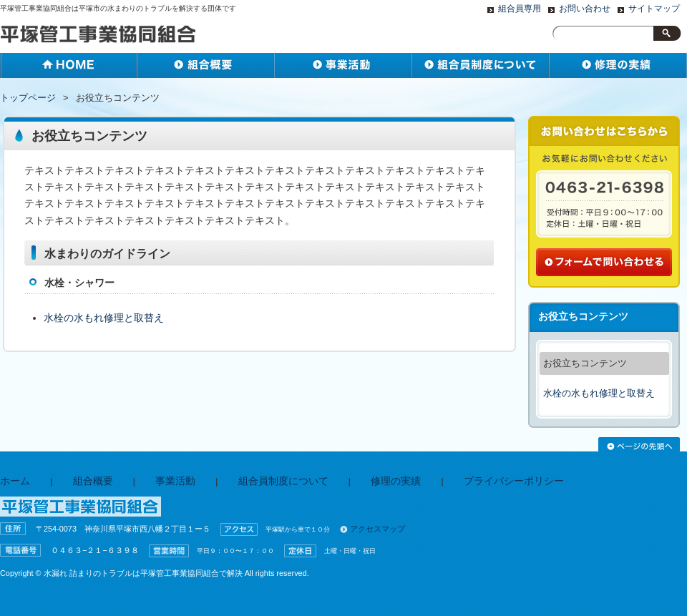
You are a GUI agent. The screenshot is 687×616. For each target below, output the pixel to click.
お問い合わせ (585, 9)
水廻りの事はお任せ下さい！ (618, 65)
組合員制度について (283, 481)
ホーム (69, 65)
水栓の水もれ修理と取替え (104, 318)
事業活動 (343, 65)
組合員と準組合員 (481, 65)
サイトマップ (654, 9)
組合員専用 (520, 9)
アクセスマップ (377, 529)
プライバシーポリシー (514, 481)
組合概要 (206, 65)
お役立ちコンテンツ (585, 363)
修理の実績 (396, 481)
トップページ (28, 98)
